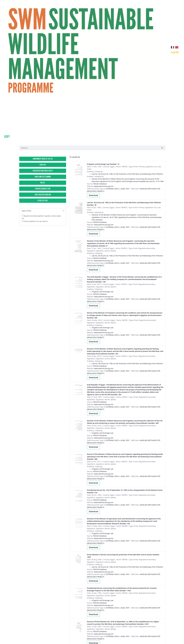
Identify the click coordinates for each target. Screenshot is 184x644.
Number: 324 (124, 521)
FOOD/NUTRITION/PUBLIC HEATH (43, 171)
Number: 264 (125, 390)
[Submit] (162, 148)
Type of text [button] (43, 211)
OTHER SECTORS (43, 201)
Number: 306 (125, 457)
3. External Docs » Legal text (117, 189)
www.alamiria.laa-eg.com (104, 186)
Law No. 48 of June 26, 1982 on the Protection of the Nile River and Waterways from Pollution (127, 174)
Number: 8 (123, 243)
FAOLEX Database (100, 184)
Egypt (7, 137)
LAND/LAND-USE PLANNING (43, 177)
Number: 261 (125, 351)
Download (93, 195)
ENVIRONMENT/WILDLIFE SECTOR (43, 159)
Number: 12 (103, 164)
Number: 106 (124, 279)
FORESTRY (43, 165)
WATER (43, 183)
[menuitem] (175, 52)
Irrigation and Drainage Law (102, 292)
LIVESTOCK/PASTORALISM (43, 195)
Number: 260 (125, 315)
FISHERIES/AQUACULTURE (43, 189)
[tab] (43, 211)
